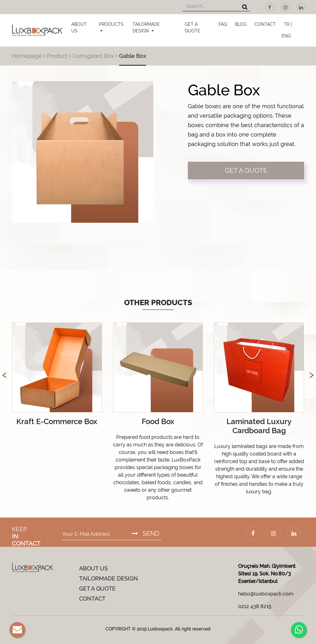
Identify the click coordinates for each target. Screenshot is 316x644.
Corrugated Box (93, 56)
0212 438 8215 (255, 606)
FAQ (223, 24)
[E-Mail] (17, 630)
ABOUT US (79, 28)
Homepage (27, 56)
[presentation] (5, 368)
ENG (286, 36)
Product (57, 56)
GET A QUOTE (193, 28)
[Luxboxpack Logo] (37, 30)
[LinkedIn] (301, 7)
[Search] (245, 7)
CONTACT (265, 24)
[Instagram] (285, 7)
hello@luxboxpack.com (266, 594)
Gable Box (133, 56)
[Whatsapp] (299, 630)
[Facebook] (270, 7)
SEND (145, 534)
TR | (288, 24)
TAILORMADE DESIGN (146, 28)
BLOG (241, 24)
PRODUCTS (111, 24)
